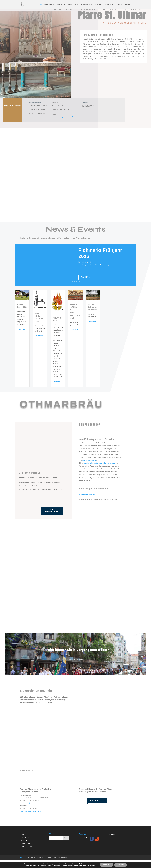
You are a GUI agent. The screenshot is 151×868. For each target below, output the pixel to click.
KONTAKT (128, 4)
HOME (40, 4)
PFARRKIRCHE (85, 4)
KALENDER (119, 4)
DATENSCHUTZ (27, 846)
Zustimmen (107, 865)
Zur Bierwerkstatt (52, 510)
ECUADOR (108, 4)
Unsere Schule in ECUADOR (93, 306)
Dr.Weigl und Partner (26, 769)
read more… (22, 328)
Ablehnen (121, 865)
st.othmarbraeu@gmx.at (87, 494)
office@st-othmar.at (61, 109)
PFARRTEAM (48, 4)
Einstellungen (82, 866)
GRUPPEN (60, 4)
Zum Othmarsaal (97, 800)
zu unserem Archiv (76, 659)
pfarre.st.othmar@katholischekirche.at (64, 116)
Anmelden (111, 833)
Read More (86, 277)
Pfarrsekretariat (13, 105)
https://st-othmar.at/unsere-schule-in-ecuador (99, 462)
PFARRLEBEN (72, 4)
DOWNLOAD (98, 4)
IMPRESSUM (26, 843)
